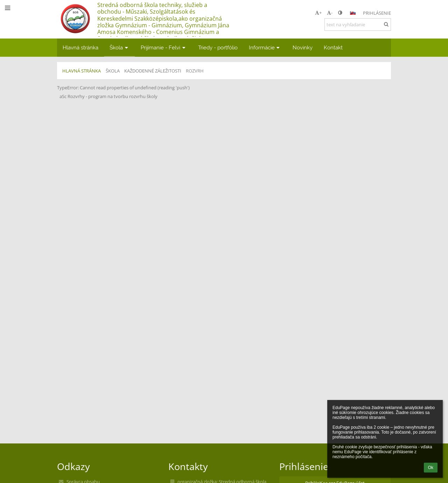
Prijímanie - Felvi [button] (164, 47)
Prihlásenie (377, 13)
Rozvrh (195, 71)
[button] (353, 13)
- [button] (330, 13)
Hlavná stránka (82, 71)
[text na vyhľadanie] (358, 25)
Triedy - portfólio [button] (218, 47)
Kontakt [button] (333, 47)
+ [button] (318, 13)
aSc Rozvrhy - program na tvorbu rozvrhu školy (108, 96)
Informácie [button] (265, 47)
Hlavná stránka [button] (80, 47)
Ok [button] (431, 468)
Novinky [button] (303, 47)
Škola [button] (120, 47)
